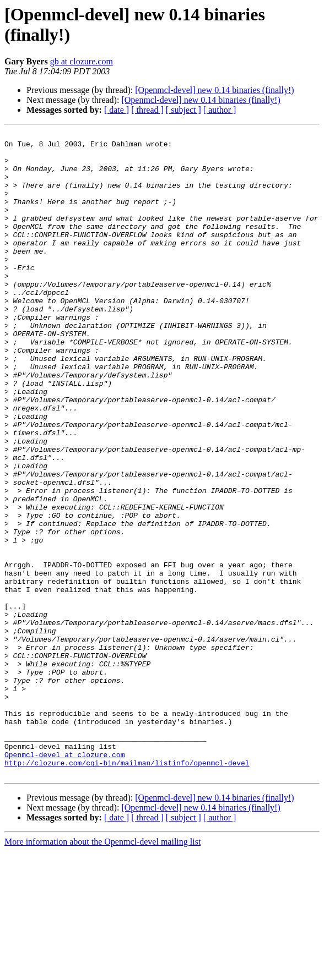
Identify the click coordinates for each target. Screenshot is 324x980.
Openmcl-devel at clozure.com (64, 880)
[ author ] (220, 110)
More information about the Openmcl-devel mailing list (102, 970)
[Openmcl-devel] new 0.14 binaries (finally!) (214, 90)
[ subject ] (183, 110)
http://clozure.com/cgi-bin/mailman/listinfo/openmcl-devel (127, 890)
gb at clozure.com (82, 61)
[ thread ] (147, 110)
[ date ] (117, 110)
